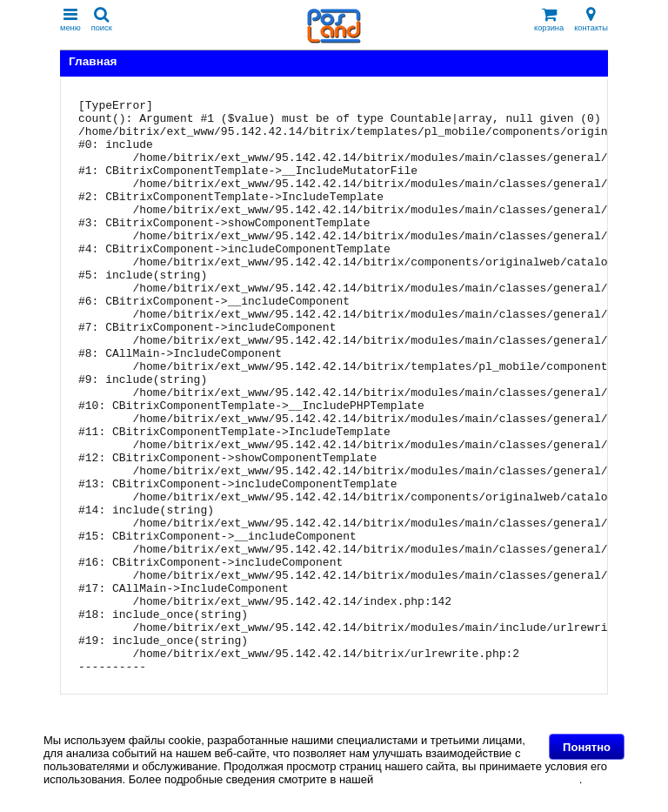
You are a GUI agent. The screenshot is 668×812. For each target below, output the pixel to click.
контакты (591, 20)
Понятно (587, 747)
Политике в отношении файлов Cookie (478, 779)
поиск (102, 20)
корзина (549, 20)
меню (70, 20)
